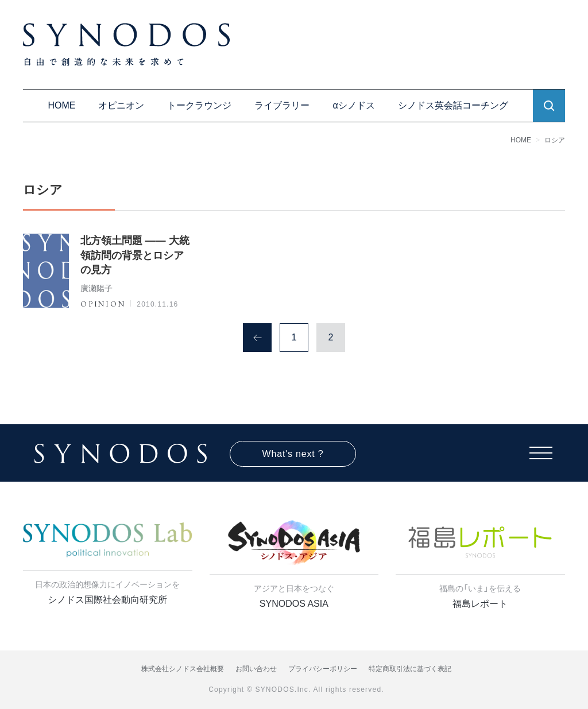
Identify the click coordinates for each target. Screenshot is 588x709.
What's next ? (293, 454)
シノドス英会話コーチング (453, 105)
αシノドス (353, 105)
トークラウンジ (199, 105)
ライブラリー (282, 105)
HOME (61, 105)
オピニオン (121, 105)
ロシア (555, 140)
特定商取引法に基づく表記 (410, 669)
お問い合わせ (256, 669)
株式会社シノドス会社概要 (183, 669)
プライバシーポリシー (323, 669)
